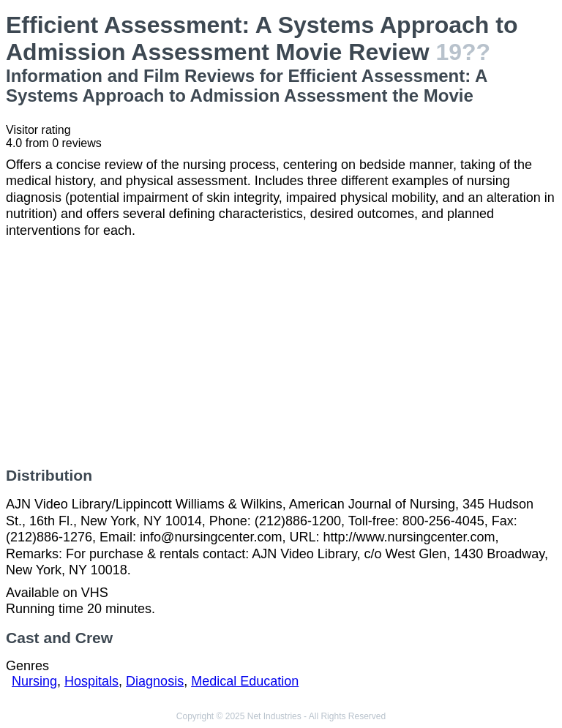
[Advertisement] (281, 353)
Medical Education (245, 681)
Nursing (34, 681)
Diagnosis (155, 681)
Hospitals (91, 681)
